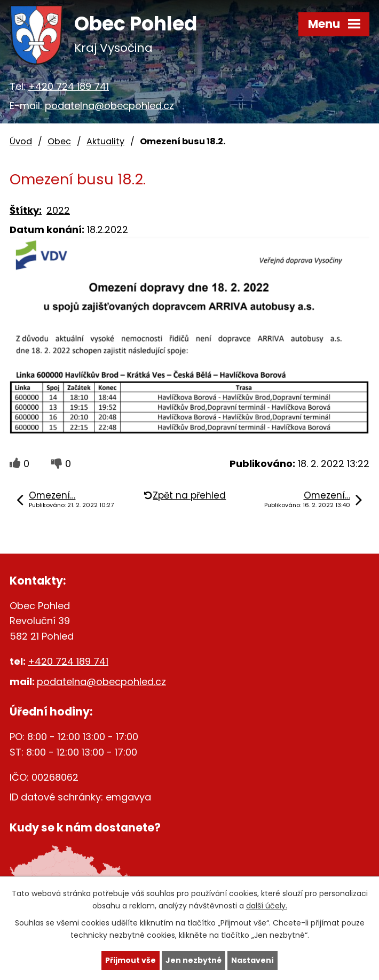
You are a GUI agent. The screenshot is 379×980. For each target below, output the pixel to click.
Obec (59, 141)
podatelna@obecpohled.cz (109, 106)
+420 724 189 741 (69, 86)
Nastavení (252, 960)
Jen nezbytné (194, 960)
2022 (58, 210)
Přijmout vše (131, 960)
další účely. (267, 906)
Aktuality (105, 141)
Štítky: (26, 210)
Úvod (21, 141)
